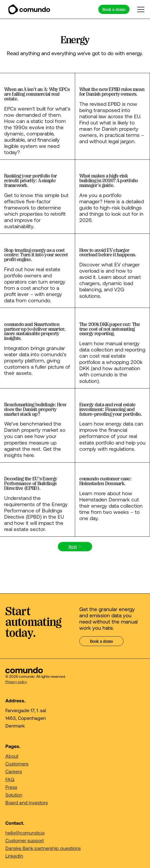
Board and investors (27, 802)
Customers (17, 764)
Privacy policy (16, 682)
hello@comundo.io (25, 833)
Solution (14, 795)
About (12, 756)
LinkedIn (14, 856)
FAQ (10, 779)
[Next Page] (75, 547)
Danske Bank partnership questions (43, 848)
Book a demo (114, 9)
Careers (14, 771)
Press (11, 787)
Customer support (25, 840)
